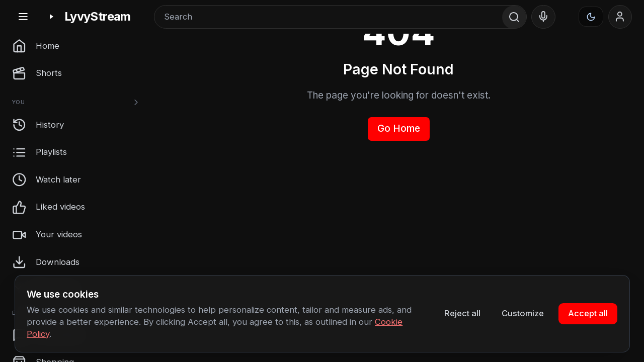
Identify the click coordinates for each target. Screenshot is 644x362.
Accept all (588, 313)
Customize (523, 313)
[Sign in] (620, 17)
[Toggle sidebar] (23, 17)
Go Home (399, 128)
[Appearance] (591, 17)
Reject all (462, 313)
